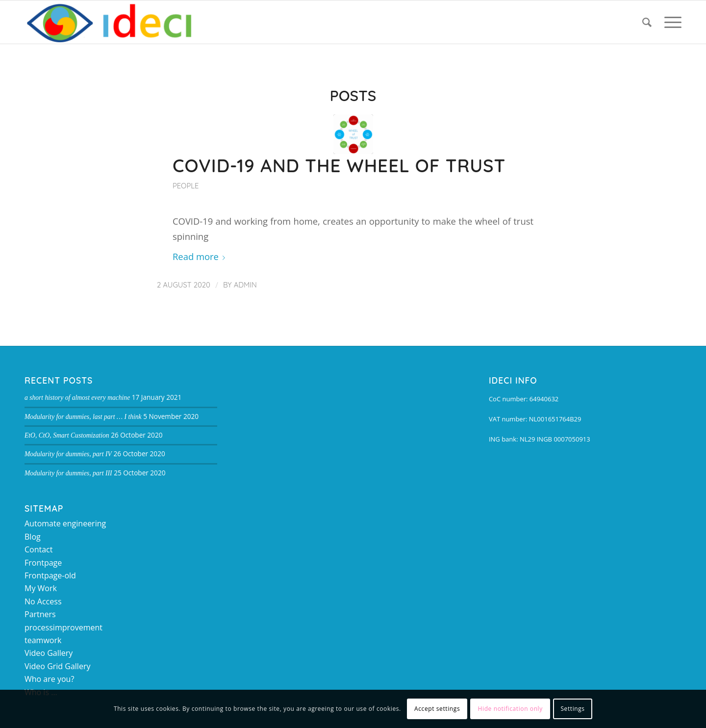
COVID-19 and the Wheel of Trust (339, 165)
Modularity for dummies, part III (68, 473)
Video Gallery (49, 653)
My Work (41, 588)
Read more (201, 256)
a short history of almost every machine (77, 398)
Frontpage (43, 563)
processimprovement (63, 627)
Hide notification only (510, 709)
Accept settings (437, 709)
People (186, 186)
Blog (33, 537)
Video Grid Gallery (57, 666)
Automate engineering (65, 523)
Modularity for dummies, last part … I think (83, 417)
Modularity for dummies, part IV (68, 454)
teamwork (43, 640)
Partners (40, 614)
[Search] (647, 22)
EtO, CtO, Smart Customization (67, 435)
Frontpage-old (50, 575)
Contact (38, 549)
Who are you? (49, 679)
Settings (572, 709)
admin (245, 285)
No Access (43, 601)
